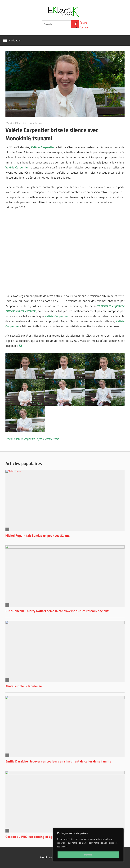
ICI (20, 346)
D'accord (88, 855)
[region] (88, 845)
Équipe (84, 23)
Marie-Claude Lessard (32, 123)
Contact (84, 27)
